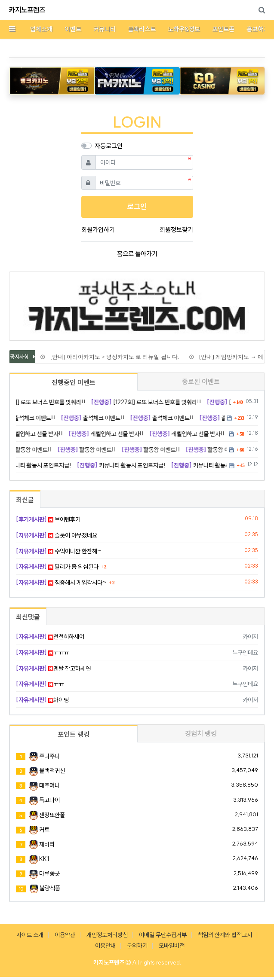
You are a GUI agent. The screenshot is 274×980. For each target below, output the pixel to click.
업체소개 (41, 29)
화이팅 (42, 700)
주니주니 (49, 756)
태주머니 (49, 785)
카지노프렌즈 (27, 10)
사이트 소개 (30, 935)
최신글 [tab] (25, 500)
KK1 (44, 859)
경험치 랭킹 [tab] (201, 733)
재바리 (47, 844)
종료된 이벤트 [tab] (201, 382)
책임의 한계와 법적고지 (225, 935)
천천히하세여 (50, 637)
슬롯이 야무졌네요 (57, 535)
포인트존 (223, 29)
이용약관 (65, 935)
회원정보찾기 (176, 230)
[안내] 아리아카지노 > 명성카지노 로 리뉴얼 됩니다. (113, 357)
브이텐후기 (48, 519)
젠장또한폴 (52, 815)
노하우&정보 (184, 29)
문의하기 (137, 946)
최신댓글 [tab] (28, 617)
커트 (44, 830)
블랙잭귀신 (52, 771)
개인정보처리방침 (107, 935)
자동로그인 (109, 146)
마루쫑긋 (49, 873)
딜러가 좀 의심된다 (57, 567)
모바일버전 (172, 946)
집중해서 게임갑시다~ (61, 583)
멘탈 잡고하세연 (53, 669)
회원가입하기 (98, 230)
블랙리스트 (142, 29)
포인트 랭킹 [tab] (74, 734)
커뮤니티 (105, 29)
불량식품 (50, 888)
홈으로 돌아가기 (137, 254)
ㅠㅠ (40, 684)
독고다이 (49, 800)
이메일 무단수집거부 (163, 935)
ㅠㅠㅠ (42, 653)
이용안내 (105, 946)
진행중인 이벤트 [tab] (74, 382)
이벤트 (73, 29)
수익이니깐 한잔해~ (59, 551)
